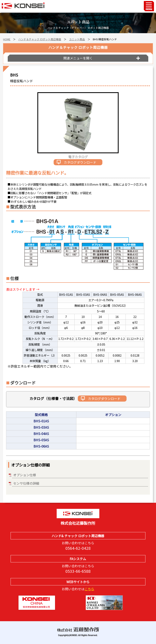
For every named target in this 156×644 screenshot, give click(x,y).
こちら (89, 589)
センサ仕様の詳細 (26, 483)
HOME (7, 39)
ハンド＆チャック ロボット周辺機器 (40, 39)
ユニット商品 (77, 39)
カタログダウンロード (80, 162)
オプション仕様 (25, 475)
